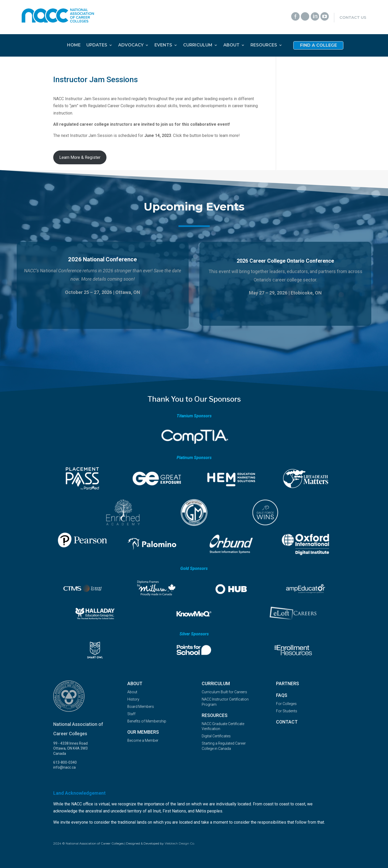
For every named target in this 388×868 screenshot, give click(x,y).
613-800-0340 (65, 762)
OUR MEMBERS (143, 732)
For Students (287, 711)
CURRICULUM (198, 45)
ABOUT (231, 45)
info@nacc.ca (64, 767)
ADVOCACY (131, 45)
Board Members (141, 707)
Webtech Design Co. (180, 843)
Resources (215, 715)
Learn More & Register (80, 157)
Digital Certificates (216, 736)
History (133, 699)
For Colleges (286, 704)
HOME (74, 45)
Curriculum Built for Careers (224, 692)
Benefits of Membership (147, 721)
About (135, 684)
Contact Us (353, 17)
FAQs (282, 695)
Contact (287, 722)
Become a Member (143, 740)
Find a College (318, 46)
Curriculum (216, 684)
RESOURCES (264, 45)
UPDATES (97, 45)
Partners (288, 684)
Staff (131, 714)
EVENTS (163, 45)
